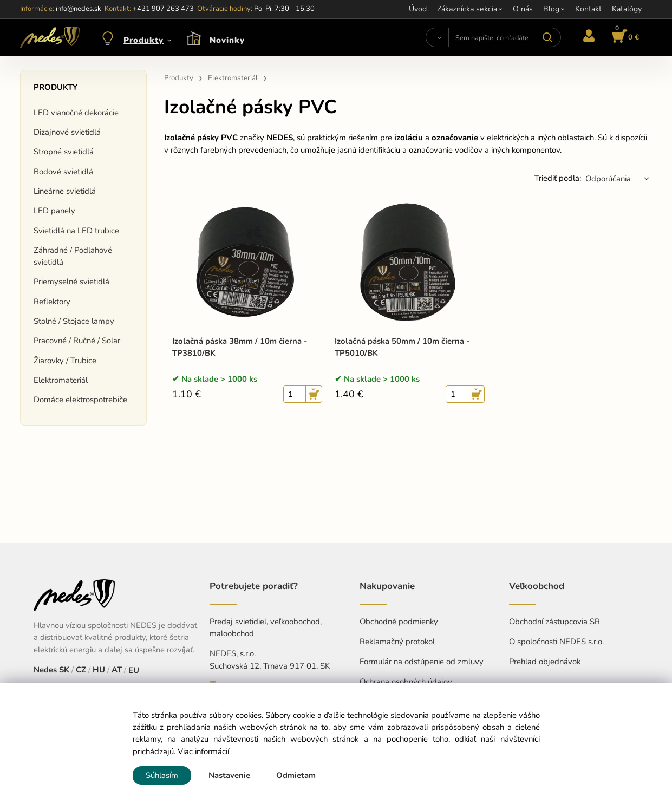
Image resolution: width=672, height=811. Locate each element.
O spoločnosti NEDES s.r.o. (556, 642)
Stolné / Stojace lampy (74, 321)
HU (99, 670)
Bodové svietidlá (63, 172)
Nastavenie (229, 775)
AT (117, 670)
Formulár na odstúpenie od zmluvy (422, 662)
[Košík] (624, 37)
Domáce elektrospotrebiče (80, 400)
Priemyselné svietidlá (71, 282)
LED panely (54, 211)
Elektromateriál (61, 380)
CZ (81, 670)
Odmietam (296, 775)
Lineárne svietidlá (65, 191)
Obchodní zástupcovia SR (554, 622)
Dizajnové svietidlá (67, 132)
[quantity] (295, 394)
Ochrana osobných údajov (406, 682)
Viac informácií (203, 751)
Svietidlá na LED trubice (76, 231)
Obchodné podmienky (399, 622)
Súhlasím (162, 775)
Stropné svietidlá (64, 152)
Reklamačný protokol (397, 642)
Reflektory (52, 302)
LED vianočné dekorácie (76, 113)
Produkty (143, 40)
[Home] (50, 37)
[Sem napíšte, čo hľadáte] (505, 37)
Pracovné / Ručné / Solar (77, 341)
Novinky (227, 40)
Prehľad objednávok (545, 662)
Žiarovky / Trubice (65, 361)
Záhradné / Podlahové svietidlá (73, 256)
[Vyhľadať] (437, 37)
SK (64, 670)
